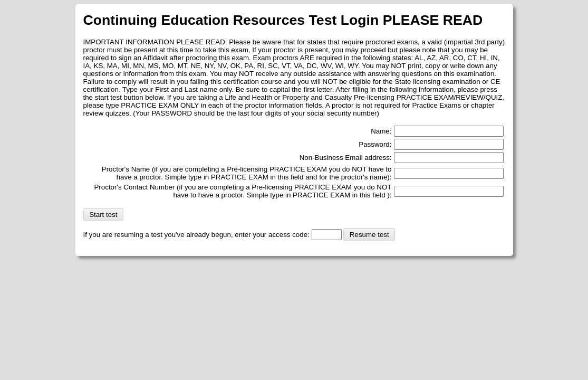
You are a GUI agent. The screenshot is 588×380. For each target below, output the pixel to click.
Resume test (369, 235)
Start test (103, 215)
